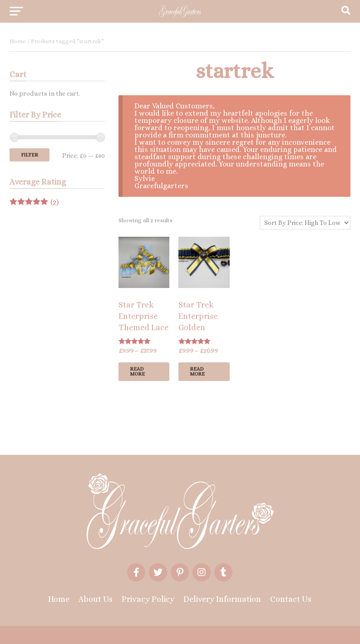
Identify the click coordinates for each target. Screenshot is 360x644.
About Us (96, 599)
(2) (34, 202)
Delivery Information (222, 599)
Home (18, 41)
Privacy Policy (148, 599)
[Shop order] (305, 223)
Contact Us (291, 599)
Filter (30, 155)
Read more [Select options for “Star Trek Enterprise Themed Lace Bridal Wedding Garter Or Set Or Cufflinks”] (137, 371)
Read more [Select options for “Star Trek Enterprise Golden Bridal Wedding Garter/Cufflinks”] (197, 371)
